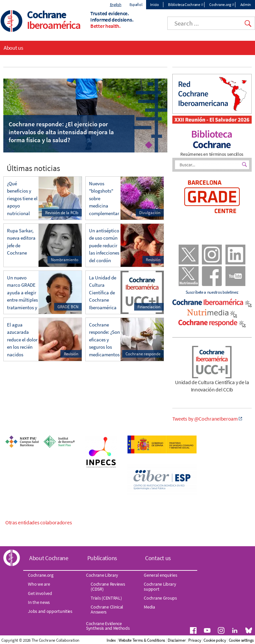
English (116, 4)
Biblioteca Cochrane (184, 4)
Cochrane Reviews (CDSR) (108, 586)
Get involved (40, 593)
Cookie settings (241, 640)
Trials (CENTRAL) (106, 598)
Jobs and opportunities (50, 611)
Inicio (154, 4)
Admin (246, 4)
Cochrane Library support (160, 586)
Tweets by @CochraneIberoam (205, 419)
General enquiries (160, 575)
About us (13, 48)
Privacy (195, 640)
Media (149, 607)
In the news (39, 602)
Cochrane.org (220, 4)
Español (136, 4)
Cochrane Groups (160, 598)
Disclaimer (177, 640)
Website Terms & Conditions (142, 640)
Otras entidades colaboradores (39, 522)
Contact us (158, 558)
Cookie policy (215, 640)
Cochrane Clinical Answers (107, 609)
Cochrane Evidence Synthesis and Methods (108, 626)
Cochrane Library (102, 575)
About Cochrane (49, 558)
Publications (102, 558)
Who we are (39, 584)
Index (111, 640)
